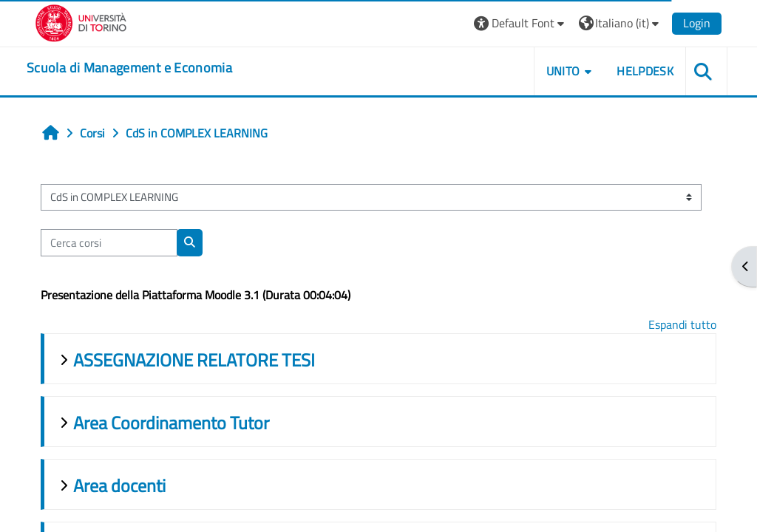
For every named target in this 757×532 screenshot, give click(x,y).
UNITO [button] (563, 71)
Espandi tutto (682, 324)
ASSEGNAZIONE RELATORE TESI (194, 360)
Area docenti (119, 485)
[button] (521, 23)
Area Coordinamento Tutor (171, 423)
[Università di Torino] (81, 21)
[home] (129, 68)
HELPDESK (645, 71)
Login (697, 23)
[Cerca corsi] (109, 242)
